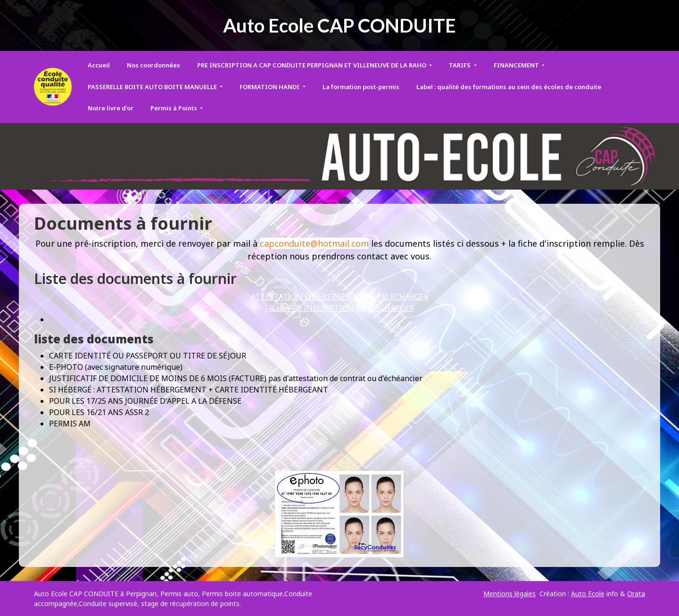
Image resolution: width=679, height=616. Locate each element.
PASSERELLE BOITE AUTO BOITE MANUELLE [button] (153, 87)
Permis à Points (174, 108)
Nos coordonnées (153, 65)
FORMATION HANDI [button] (270, 87)
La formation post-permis (361, 87)
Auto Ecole (588, 594)
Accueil (99, 65)
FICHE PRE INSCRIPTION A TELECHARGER (339, 308)
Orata (636, 594)
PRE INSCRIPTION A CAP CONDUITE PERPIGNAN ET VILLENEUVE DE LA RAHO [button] (312, 65)
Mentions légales (509, 594)
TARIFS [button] (460, 65)
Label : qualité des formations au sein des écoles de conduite (509, 87)
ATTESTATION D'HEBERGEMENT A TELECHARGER (340, 297)
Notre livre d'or (111, 108)
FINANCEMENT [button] (517, 65)
